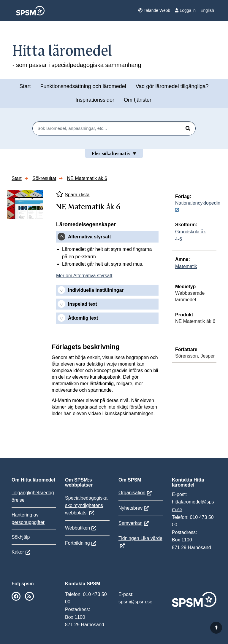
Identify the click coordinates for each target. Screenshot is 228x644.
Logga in (185, 10)
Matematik (186, 266)
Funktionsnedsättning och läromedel (83, 86)
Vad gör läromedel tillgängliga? (172, 86)
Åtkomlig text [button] (83, 318)
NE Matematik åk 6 (87, 178)
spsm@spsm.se (135, 602)
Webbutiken (77, 528)
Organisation (132, 493)
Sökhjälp (21, 537)
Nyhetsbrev (130, 508)
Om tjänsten (138, 100)
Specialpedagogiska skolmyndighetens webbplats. (86, 505)
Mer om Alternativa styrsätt (84, 276)
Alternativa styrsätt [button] (90, 237)
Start (25, 86)
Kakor (18, 552)
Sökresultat (44, 178)
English (207, 10)
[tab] (107, 237)
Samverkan (130, 523)
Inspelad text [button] (83, 304)
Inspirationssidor (95, 100)
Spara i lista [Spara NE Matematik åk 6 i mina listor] (73, 194)
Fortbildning (77, 543)
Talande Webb (154, 10)
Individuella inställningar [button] (96, 290)
